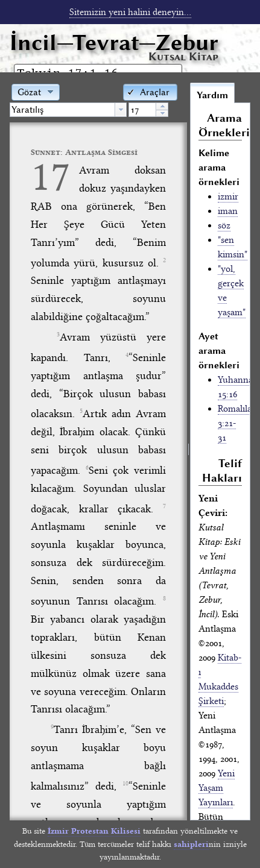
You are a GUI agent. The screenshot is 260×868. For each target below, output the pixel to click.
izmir (228, 197)
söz (224, 225)
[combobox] (68, 110)
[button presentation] (121, 110)
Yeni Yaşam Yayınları (217, 788)
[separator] (189, 451)
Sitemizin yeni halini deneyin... (130, 12)
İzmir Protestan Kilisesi (94, 831)
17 (51, 176)
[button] (150, 91)
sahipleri (191, 844)
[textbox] (62, 110)
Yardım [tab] (212, 95)
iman (228, 211)
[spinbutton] (142, 110)
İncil (114, 42)
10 (125, 784)
